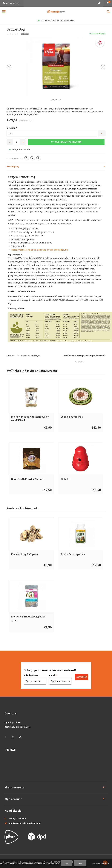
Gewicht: (12, 128)
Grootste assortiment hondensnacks (56, 20)
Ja (67, 863)
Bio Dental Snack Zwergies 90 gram (28, 618)
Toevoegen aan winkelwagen (66, 142)
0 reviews (25, 34)
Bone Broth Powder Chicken (28, 479)
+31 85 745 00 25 (12, 3)
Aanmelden (82, 677)
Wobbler (66, 479)
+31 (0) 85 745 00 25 (17, 819)
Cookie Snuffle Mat (72, 417)
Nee (80, 863)
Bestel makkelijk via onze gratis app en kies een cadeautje (40, 250)
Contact (81, 362)
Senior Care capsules (73, 554)
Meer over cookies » (100, 863)
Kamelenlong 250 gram (25, 554)
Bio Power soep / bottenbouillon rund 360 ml (30, 418)
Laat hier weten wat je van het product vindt (84, 356)
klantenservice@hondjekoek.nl (25, 823)
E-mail (53, 675)
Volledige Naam (31, 675)
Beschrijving (13, 166)
